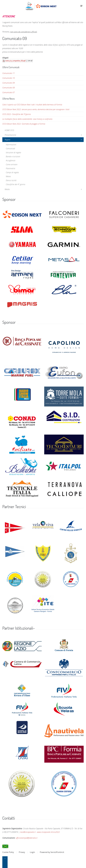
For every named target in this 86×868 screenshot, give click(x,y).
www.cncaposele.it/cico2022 (48, 832)
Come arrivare (12, 164)
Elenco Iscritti (11, 180)
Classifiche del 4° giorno (16, 184)
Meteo (8, 176)
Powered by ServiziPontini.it (52, 852)
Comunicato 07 (9, 92)
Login (32, 852)
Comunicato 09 (9, 83)
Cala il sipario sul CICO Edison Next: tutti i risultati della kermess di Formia (32, 105)
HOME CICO (9, 130)
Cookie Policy (8, 852)
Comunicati (10, 149)
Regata (7, 140)
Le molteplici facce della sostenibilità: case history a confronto (27, 119)
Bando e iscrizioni (13, 156)
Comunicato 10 (9, 78)
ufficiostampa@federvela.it (27, 838)
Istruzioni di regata (13, 153)
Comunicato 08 (9, 88)
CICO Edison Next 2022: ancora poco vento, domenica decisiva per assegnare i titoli (36, 109)
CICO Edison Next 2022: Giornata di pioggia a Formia (24, 124)
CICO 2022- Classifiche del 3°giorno (17, 114)
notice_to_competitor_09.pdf (15, 61)
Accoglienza (11, 160)
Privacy (22, 852)
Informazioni (11, 145)
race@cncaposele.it (28, 832)
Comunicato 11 (9, 73)
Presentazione (10, 135)
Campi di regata (12, 172)
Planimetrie (11, 168)
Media (7, 189)
